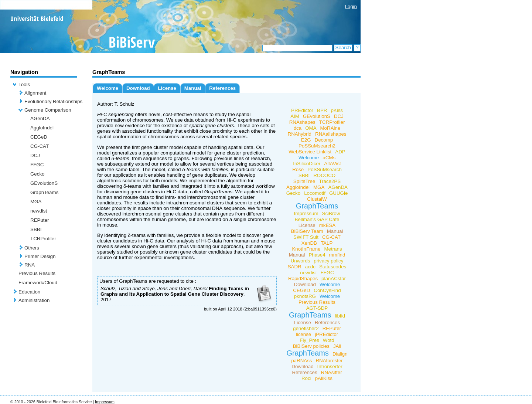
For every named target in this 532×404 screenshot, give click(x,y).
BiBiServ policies (311, 346)
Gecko (37, 174)
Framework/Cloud (38, 283)
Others (32, 248)
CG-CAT (40, 146)
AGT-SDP (317, 308)
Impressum (306, 213)
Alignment (35, 93)
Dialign (340, 354)
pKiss (337, 110)
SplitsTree (304, 181)
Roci (306, 378)
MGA (36, 202)
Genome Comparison (48, 110)
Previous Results (37, 273)
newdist (39, 211)
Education (29, 292)
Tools (24, 84)
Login (351, 6)
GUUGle (338, 193)
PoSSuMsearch (325, 169)
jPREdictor (326, 334)
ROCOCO (324, 175)
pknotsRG (305, 296)
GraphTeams (44, 192)
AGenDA (40, 118)
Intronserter (330, 366)
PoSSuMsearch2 (317, 146)
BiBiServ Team (307, 231)
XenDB (309, 243)
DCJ (35, 155)
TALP (327, 243)
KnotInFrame (306, 249)
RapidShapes (303, 279)
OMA (311, 128)
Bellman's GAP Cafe (317, 219)
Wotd (329, 340)
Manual (193, 88)
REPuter (40, 220)
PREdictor (302, 110)
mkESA (327, 225)
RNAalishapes (331, 134)
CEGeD (39, 137)
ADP (340, 152)
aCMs (329, 158)
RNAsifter (332, 372)
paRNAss (301, 361)
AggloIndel (42, 128)
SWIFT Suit (306, 237)
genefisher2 (306, 328)
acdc (310, 267)
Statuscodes (333, 267)
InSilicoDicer (307, 164)
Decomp (324, 140)
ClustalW (317, 199)
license (304, 334)
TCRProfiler (43, 239)
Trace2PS (330, 181)
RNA (30, 265)
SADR (295, 267)
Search (343, 47)
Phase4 (317, 255)
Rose (298, 169)
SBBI (36, 229)
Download (138, 88)
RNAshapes (302, 122)
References (222, 88)
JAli (337, 346)
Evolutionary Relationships (53, 101)
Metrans (333, 249)
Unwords (301, 261)
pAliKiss (324, 378)
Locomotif (315, 193)
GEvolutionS (44, 183)
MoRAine (330, 128)
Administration (34, 300)
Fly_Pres (309, 340)
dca (298, 128)
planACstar (334, 279)
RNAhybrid (300, 134)
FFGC (37, 165)
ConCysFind (327, 290)
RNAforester (329, 361)
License (167, 88)
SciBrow (331, 213)
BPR (322, 110)
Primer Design (40, 256)
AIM (295, 116)
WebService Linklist (310, 152)
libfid (340, 316)
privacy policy (328, 261)
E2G (306, 140)
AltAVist (332, 164)
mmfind (337, 255)
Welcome (108, 88)
